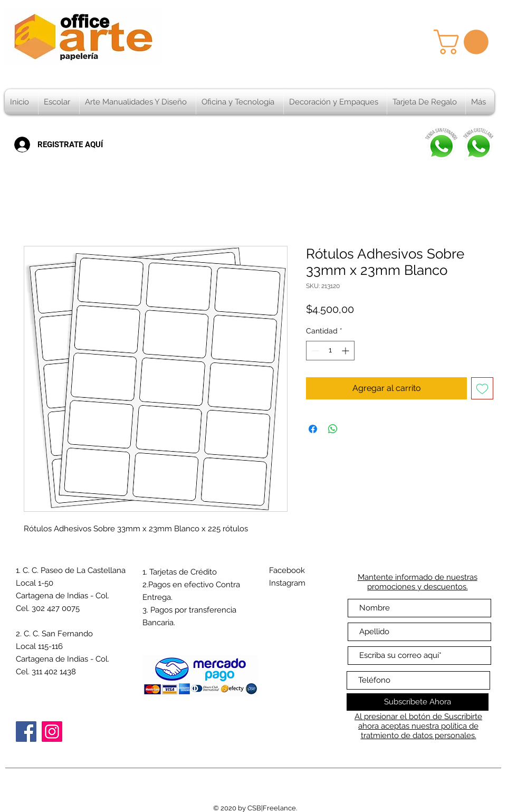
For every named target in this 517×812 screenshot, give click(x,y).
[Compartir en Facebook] (313, 429)
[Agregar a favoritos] (482, 388)
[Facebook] (26, 732)
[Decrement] (314, 351)
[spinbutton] (330, 351)
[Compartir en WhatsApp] (333, 429)
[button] (464, 42)
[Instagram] (52, 732)
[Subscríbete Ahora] (418, 702)
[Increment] (346, 351)
